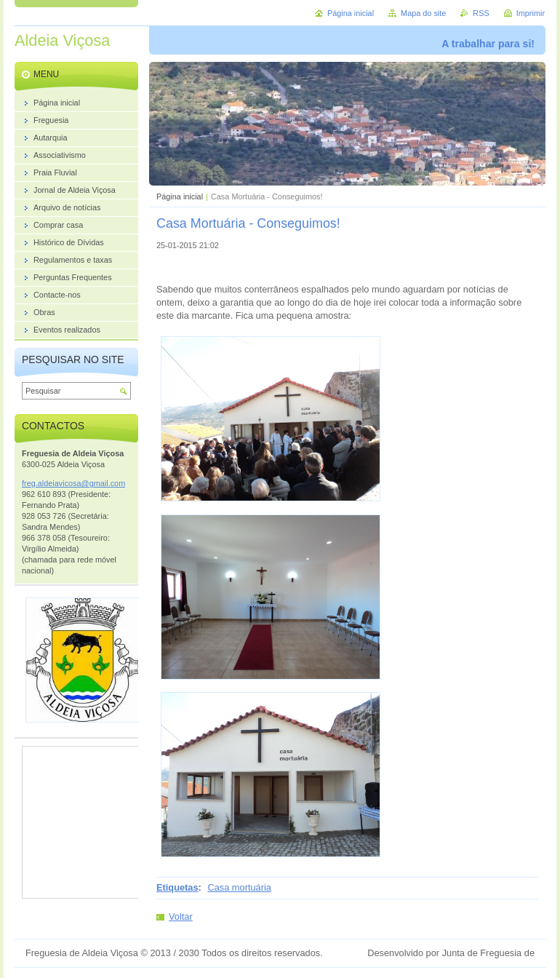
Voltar (181, 917)
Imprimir (531, 13)
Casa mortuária (239, 887)
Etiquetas (177, 887)
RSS (481, 13)
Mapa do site (423, 13)
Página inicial (180, 196)
